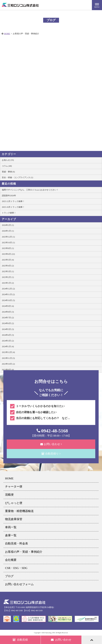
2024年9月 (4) (8, 306)
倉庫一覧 (11, 535)
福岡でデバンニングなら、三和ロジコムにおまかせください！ (30, 190)
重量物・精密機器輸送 (19, 511)
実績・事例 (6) (8, 172)
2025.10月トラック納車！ (13, 207)
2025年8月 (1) (8, 248)
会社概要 (11, 560)
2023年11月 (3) (8, 358)
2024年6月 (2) (8, 323)
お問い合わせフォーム (19, 584)
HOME (7, 34)
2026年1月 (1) (8, 231)
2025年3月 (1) (8, 271)
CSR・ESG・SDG (16, 568)
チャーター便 (14, 487)
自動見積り (51, 454)
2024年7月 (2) (8, 318)
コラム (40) (7, 166)
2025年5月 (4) (8, 260)
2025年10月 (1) (8, 243)
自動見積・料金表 (17, 544)
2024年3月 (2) (8, 341)
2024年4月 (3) (8, 335)
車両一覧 (11, 527)
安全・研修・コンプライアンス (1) (17, 177)
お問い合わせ (51, 444)
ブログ (9, 576)
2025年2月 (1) (8, 277)
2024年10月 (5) (8, 300)
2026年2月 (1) (8, 225)
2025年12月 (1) (8, 237)
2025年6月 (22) (8, 254)
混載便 (9, 495)
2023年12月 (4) (8, 352)
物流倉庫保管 (14, 519)
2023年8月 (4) (8, 370)
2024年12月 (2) (8, 289)
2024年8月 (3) (8, 312)
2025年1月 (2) (8, 283)
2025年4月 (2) (8, 266)
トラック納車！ (9, 213)
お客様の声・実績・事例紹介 (24, 552)
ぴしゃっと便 (14, 503)
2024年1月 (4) (8, 347)
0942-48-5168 (52, 431)
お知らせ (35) (8, 160)
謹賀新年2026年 (9, 196)
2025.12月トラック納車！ (13, 201)
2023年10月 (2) (8, 364)
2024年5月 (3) (8, 329)
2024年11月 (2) (8, 294)
